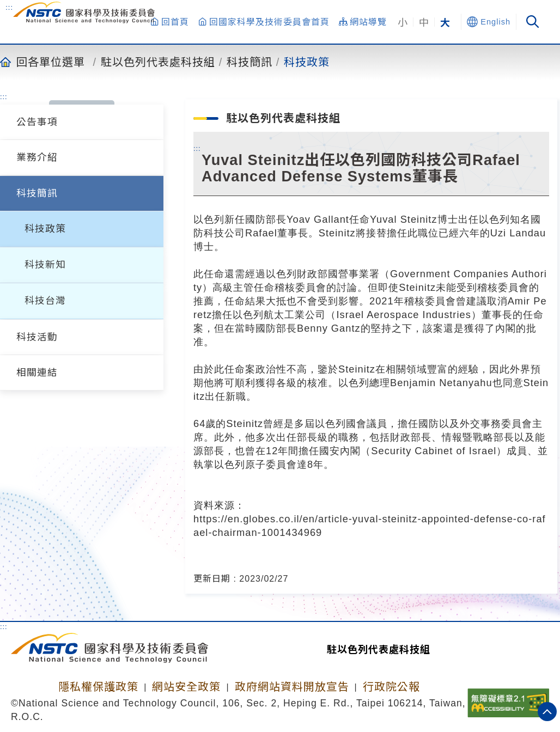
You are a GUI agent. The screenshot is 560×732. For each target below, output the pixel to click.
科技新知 (45, 265)
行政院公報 (391, 687)
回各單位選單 (51, 62)
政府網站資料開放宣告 (292, 687)
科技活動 (37, 337)
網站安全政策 (186, 687)
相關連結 (37, 373)
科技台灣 (45, 301)
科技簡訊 (249, 62)
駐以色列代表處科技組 (158, 62)
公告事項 (37, 122)
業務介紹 (37, 157)
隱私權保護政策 (98, 687)
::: (9, 7)
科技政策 (307, 62)
